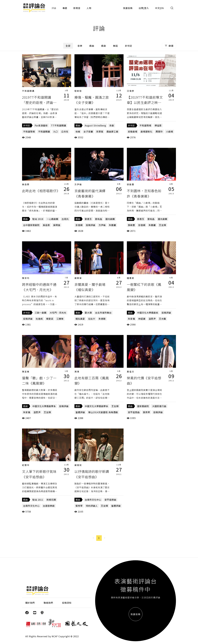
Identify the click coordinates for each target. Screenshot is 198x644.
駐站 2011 (38, 500)
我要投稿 (128, 8)
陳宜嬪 (26, 372)
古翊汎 (65, 219)
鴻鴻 (77, 372)
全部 (68, 46)
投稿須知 (67, 603)
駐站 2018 (38, 219)
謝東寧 (78, 278)
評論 (54, 8)
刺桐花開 (51, 500)
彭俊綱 (79, 225)
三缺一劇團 (41, 313)
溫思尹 (152, 319)
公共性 (65, 132)
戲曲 (92, 46)
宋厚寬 (100, 132)
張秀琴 (147, 412)
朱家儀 (131, 319)
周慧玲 (159, 132)
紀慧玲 (26, 465)
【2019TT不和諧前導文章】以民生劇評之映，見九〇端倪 (145, 102)
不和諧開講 (28, 91)
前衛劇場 (133, 132)
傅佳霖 (158, 125)
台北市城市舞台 (103, 313)
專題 (65, 8)
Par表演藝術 (41, 125)
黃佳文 (131, 372)
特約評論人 (92, 506)
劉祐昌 (99, 219)
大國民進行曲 (159, 406)
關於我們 (30, 603)
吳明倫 (57, 225)
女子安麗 (88, 132)
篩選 (169, 46)
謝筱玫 (78, 465)
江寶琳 (60, 319)
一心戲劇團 (52, 219)
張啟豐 (131, 184)
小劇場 (170, 132)
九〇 (56, 132)
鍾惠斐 (131, 278)
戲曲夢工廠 (112, 132)
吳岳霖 (26, 184)
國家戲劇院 (143, 406)
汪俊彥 (131, 91)
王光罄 (162, 319)
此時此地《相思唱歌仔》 (41, 191)
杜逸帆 (39, 319)
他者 (78, 132)
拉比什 (92, 319)
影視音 (77, 8)
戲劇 (104, 46)
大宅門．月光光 (58, 313)
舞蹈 (116, 46)
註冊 (141, 8)
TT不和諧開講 (59, 125)
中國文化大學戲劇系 (148, 313)
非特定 (129, 46)
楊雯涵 (50, 319)
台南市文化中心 (31, 506)
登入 (147, 8)
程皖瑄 (78, 91)
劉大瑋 (88, 313)
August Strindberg (95, 125)
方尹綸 (78, 184)
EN (162, 8)
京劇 (112, 125)
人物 (89, 8)
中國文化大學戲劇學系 (44, 406)
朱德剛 (102, 319)
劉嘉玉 (88, 219)
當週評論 (80, 412)
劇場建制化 (147, 132)
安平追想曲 (134, 412)
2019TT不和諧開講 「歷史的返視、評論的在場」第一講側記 (39, 102)
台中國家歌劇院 (31, 225)
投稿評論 (91, 225)
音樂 (80, 46)
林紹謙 (142, 319)
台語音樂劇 (49, 506)
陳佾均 (26, 278)
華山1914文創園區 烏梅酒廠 (103, 412)
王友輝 (162, 225)
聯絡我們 (48, 603)
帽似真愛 (80, 319)
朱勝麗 (112, 225)
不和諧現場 (29, 132)
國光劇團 (110, 219)
